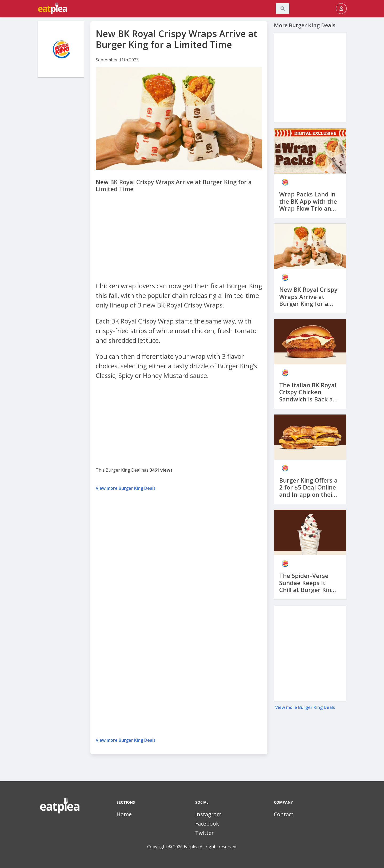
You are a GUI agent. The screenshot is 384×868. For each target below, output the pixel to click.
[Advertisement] (61, 163)
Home (124, 814)
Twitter (205, 833)
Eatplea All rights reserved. (210, 847)
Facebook (207, 824)
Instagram (208, 814)
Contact (284, 814)
